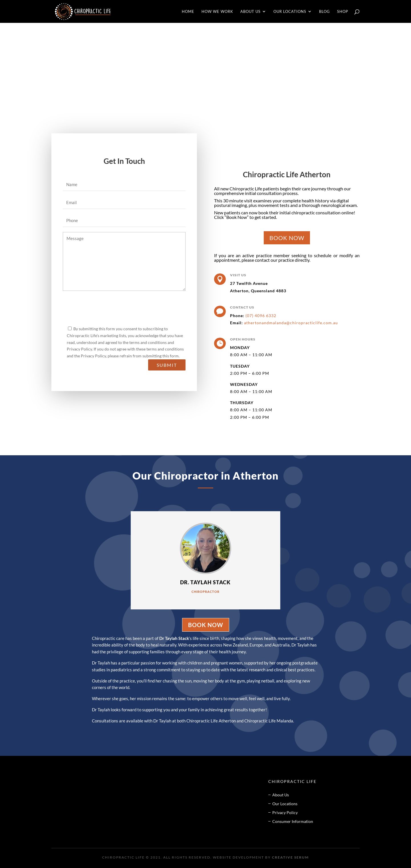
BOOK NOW (287, 238)
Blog (325, 12)
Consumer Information (293, 821)
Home (188, 12)
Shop (343, 12)
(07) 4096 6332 (260, 316)
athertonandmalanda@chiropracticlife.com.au (291, 323)
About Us (250, 12)
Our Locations (290, 12)
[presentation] (106, 309)
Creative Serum (290, 857)
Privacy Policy (285, 812)
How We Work (217, 12)
